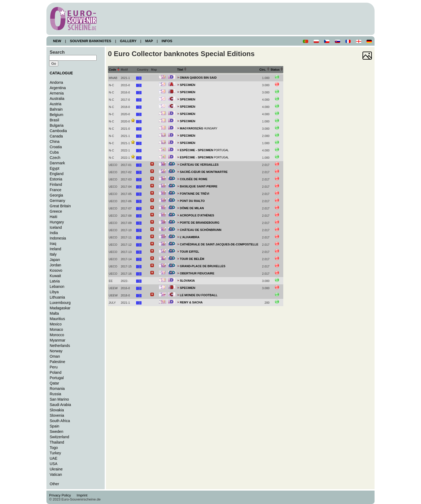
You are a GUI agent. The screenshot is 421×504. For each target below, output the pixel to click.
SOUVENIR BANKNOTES (91, 41)
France (56, 190)
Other (54, 484)
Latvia (55, 281)
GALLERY (128, 41)
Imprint (83, 495)
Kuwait (55, 276)
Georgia (56, 195)
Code (114, 70)
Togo (54, 448)
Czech (55, 158)
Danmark (57, 163)
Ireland (55, 249)
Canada (56, 136)
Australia (57, 99)
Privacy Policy (61, 495)
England (57, 174)
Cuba (54, 152)
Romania (57, 389)
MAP (149, 41)
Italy (53, 254)
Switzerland (59, 437)
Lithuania (57, 297)
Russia (55, 394)
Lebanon (57, 287)
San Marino (59, 399)
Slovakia (57, 410)
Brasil (54, 120)
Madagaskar (60, 308)
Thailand (57, 442)
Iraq (53, 244)
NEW (57, 41)
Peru (54, 367)
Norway (56, 351)
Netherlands (60, 346)
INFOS (167, 41)
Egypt (55, 168)
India (54, 233)
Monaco (56, 329)
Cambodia (58, 131)
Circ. (264, 70)
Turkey (55, 453)
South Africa (60, 421)
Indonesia (58, 238)
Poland (56, 372)
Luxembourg (60, 303)
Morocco (57, 335)
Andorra (56, 82)
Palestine (57, 362)
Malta (54, 313)
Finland (56, 184)
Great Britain (60, 206)
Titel (182, 70)
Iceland (56, 227)
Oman (55, 356)
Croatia (56, 147)
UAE (54, 458)
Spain (55, 426)
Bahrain (56, 109)
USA (54, 464)
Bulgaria (57, 125)
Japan (55, 260)
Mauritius (57, 319)
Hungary (57, 222)
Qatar (54, 383)
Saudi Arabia (60, 405)
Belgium (57, 115)
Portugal (57, 378)
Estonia (56, 179)
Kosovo (56, 270)
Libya (54, 292)
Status (277, 70)
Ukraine (56, 469)
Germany (57, 201)
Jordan (55, 265)
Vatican (56, 474)
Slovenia (57, 415)
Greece (56, 211)
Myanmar (57, 340)
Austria (56, 104)
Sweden (57, 432)
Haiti (53, 217)
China (55, 142)
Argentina (58, 88)
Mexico (56, 324)
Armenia (57, 93)
